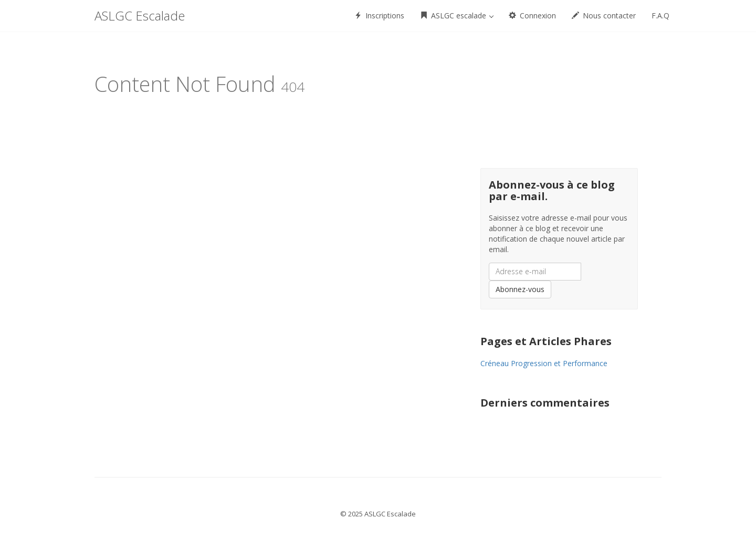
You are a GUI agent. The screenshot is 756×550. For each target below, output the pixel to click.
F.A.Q (660, 15)
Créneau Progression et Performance (544, 363)
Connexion (532, 15)
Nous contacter (604, 15)
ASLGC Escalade (140, 15)
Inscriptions (379, 15)
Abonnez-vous (520, 289)
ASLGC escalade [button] (457, 15)
